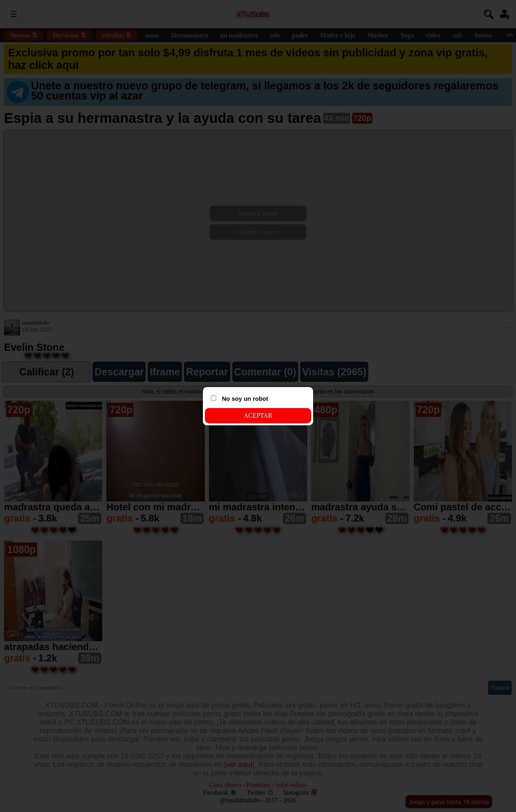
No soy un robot (239, 399)
